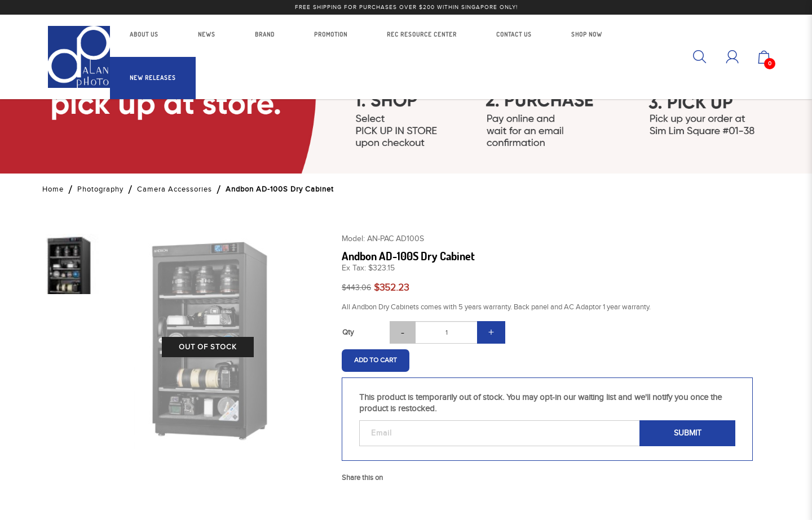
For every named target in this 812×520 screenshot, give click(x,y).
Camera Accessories (175, 189)
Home (53, 189)
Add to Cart (376, 360)
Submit (688, 433)
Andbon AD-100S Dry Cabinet (280, 189)
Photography (100, 189)
